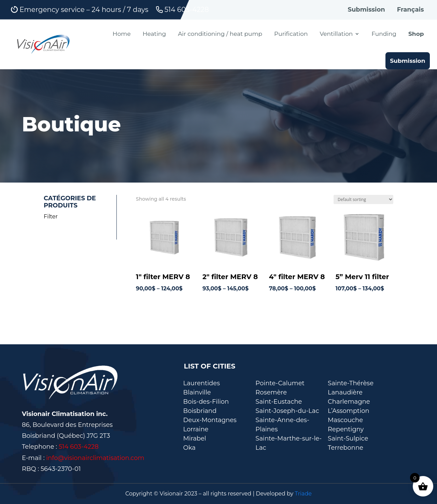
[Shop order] (363, 199)
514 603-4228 (182, 10)
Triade (303, 494)
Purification (291, 34)
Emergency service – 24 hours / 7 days (80, 10)
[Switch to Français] (411, 11)
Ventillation (336, 34)
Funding (384, 34)
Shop (416, 34)
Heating (154, 34)
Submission (366, 10)
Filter (51, 217)
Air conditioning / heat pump (220, 34)
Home (122, 34)
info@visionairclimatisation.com (95, 458)
